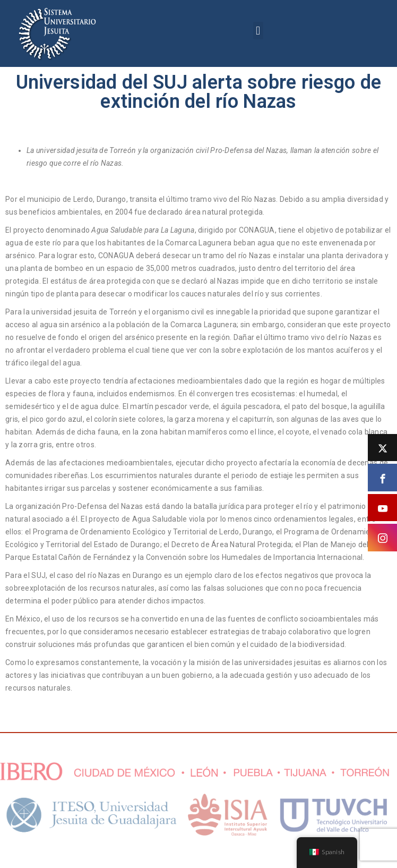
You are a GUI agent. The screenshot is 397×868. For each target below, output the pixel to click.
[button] (258, 31)
